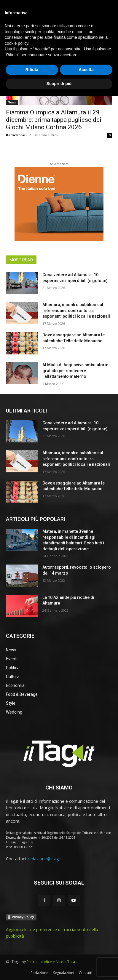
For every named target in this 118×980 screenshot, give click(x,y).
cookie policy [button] (16, 928)
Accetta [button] (86, 954)
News (12, 102)
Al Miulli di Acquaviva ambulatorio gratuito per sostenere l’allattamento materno (75, 371)
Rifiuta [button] (32, 954)
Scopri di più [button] (59, 968)
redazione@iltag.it (45, 859)
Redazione (15, 135)
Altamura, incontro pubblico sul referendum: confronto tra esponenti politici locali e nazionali (76, 310)
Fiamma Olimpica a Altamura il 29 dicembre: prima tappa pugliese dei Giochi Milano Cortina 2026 (54, 120)
